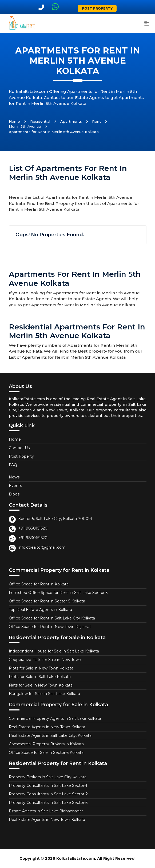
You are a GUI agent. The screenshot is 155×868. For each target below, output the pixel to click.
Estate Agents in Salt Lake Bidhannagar (46, 811)
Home (14, 121)
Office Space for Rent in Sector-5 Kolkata (47, 601)
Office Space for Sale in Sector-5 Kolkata (46, 753)
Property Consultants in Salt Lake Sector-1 (48, 786)
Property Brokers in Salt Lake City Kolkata (48, 777)
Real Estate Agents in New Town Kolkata (47, 727)
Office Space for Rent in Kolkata (39, 584)
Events (15, 486)
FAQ (13, 465)
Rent (96, 121)
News (14, 477)
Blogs (14, 494)
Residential (40, 121)
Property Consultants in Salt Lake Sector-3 (48, 803)
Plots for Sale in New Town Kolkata (41, 668)
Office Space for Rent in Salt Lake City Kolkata (52, 618)
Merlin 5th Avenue (25, 126)
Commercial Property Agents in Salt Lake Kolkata (55, 718)
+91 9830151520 (33, 528)
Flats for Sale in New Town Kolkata (41, 685)
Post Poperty (21, 456)
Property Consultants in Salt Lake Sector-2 (48, 794)
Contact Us (19, 448)
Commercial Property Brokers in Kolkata (46, 744)
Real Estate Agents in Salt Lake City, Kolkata (50, 735)
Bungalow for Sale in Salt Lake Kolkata (44, 694)
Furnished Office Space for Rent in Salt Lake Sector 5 (58, 593)
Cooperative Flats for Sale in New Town (45, 660)
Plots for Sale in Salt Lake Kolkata (40, 677)
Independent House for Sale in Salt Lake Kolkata (54, 651)
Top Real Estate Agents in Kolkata (40, 610)
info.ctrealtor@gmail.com (42, 547)
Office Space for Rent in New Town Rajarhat (50, 627)
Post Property (97, 8)
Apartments (71, 121)
